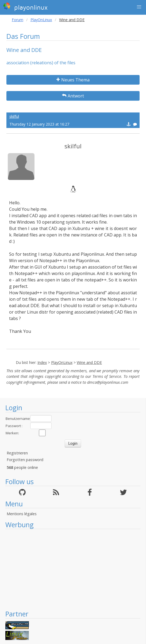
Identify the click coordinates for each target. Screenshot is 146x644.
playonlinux (25, 7)
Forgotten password (25, 460)
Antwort (73, 96)
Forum (18, 20)
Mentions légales (22, 514)
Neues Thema (73, 80)
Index (42, 362)
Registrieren (17, 453)
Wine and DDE (89, 362)
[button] (139, 7)
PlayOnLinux (41, 20)
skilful (14, 116)
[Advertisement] (73, 569)
